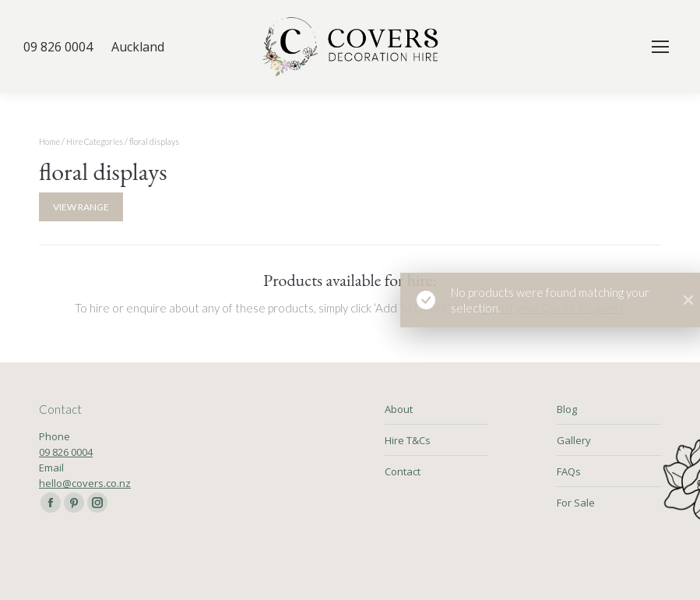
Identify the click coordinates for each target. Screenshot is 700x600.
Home (49, 141)
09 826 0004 (66, 452)
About (399, 409)
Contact (403, 471)
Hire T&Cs (408, 440)
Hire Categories (95, 141)
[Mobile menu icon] (660, 47)
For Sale (576, 503)
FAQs (569, 471)
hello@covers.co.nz (85, 483)
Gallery (574, 440)
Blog (567, 409)
